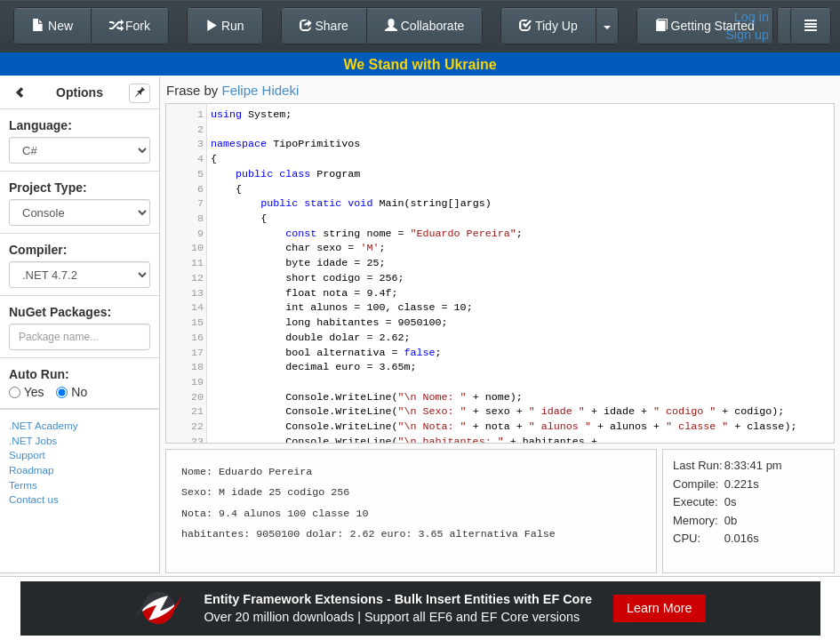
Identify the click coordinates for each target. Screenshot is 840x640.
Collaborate (425, 26)
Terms (23, 485)
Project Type (46, 188)
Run (225, 26)
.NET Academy (44, 425)
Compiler (36, 250)
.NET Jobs (33, 440)
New (52, 26)
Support (27, 455)
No (72, 392)
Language (38, 125)
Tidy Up (548, 26)
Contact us (34, 499)
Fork (130, 26)
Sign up (747, 35)
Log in (752, 17)
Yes (26, 392)
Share (324, 26)
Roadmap (32, 470)
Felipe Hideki (261, 90)
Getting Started (705, 26)
